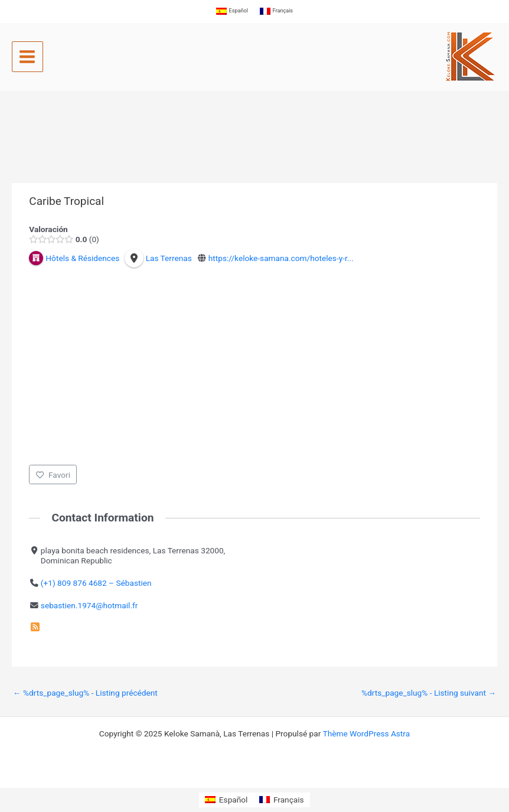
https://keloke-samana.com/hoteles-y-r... (281, 258)
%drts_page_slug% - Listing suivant (429, 693)
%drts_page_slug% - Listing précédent (85, 693)
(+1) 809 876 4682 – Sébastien (96, 583)
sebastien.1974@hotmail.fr (89, 605)
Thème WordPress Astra (367, 733)
